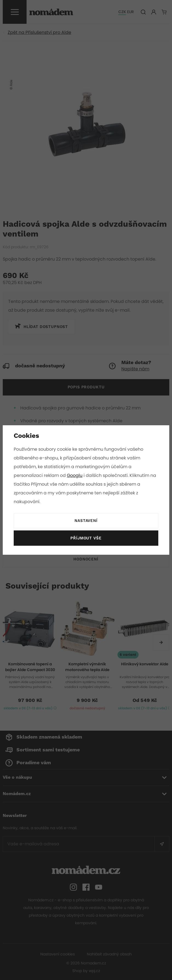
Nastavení (86, 521)
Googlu (75, 475)
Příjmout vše (86, 538)
